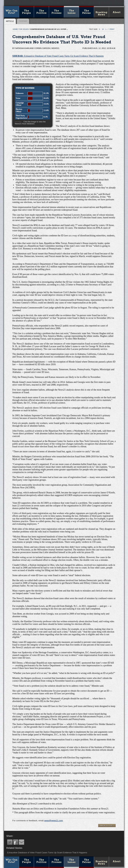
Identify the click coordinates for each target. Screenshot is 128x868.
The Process (56, 12)
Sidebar (23, 21)
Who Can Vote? (11, 12)
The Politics (41, 12)
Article (10, 21)
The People (26, 12)
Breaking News (101, 14)
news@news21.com (53, 821)
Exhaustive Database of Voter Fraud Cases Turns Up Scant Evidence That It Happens (58, 56)
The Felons (86, 12)
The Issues (71, 12)
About (117, 12)
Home (15, 29)
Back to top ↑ (107, 826)
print (112, 29)
